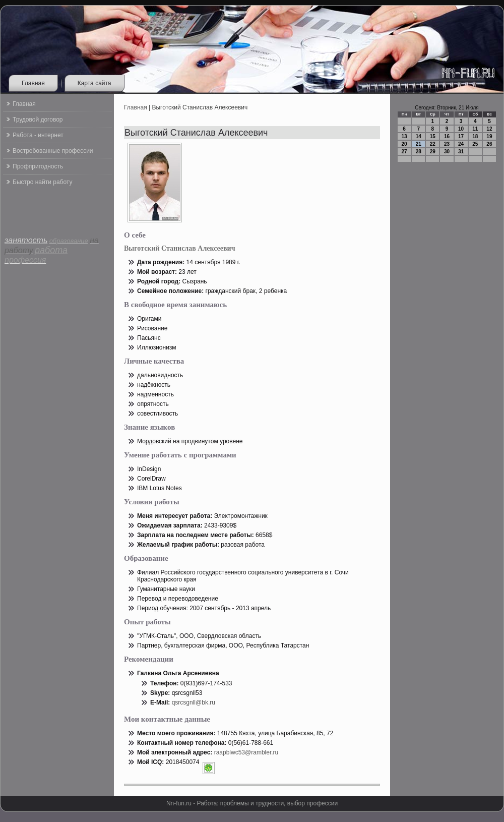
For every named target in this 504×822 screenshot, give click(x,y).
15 (433, 136)
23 (447, 144)
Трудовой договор (38, 120)
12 (489, 129)
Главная (33, 83)
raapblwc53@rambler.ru (246, 752)
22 (433, 144)
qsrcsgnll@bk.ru (194, 702)
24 (461, 144)
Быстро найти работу (42, 182)
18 (475, 136)
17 (461, 136)
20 (404, 144)
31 (461, 152)
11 (475, 129)
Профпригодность (38, 166)
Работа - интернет (38, 135)
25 (475, 144)
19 (489, 136)
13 (404, 136)
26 (489, 144)
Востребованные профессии (53, 151)
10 (461, 129)
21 (419, 144)
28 (419, 152)
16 (447, 136)
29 (433, 152)
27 (404, 152)
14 (419, 136)
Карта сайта (94, 83)
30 (447, 152)
